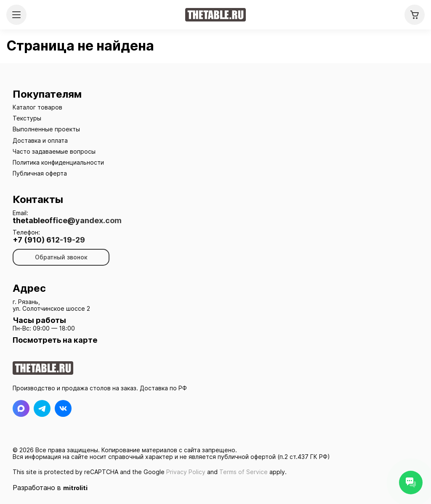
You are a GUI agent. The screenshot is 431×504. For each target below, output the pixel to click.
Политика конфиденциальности (58, 162)
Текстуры (27, 118)
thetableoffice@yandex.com (67, 221)
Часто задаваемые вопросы (54, 151)
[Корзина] (415, 15)
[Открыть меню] (16, 15)
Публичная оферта (40, 173)
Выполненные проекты (46, 129)
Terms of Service (243, 472)
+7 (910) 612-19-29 (49, 240)
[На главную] (215, 15)
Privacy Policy (186, 472)
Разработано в (50, 488)
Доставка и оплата (40, 140)
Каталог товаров (37, 107)
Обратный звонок (61, 257)
